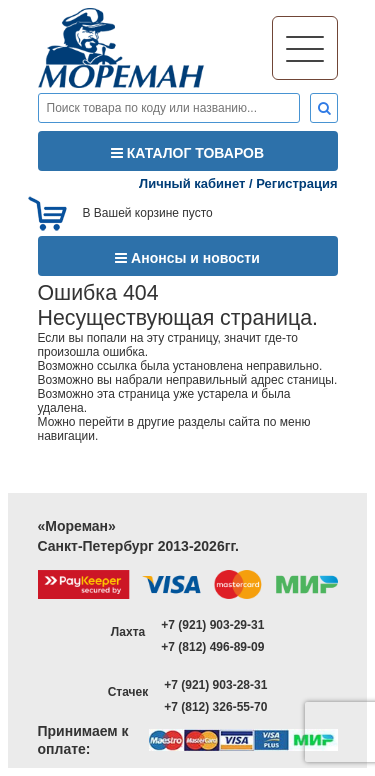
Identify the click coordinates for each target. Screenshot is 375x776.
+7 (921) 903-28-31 (215, 685)
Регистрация (296, 183)
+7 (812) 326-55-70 (215, 707)
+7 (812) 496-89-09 (212, 647)
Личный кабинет (192, 183)
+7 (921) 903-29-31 (212, 625)
